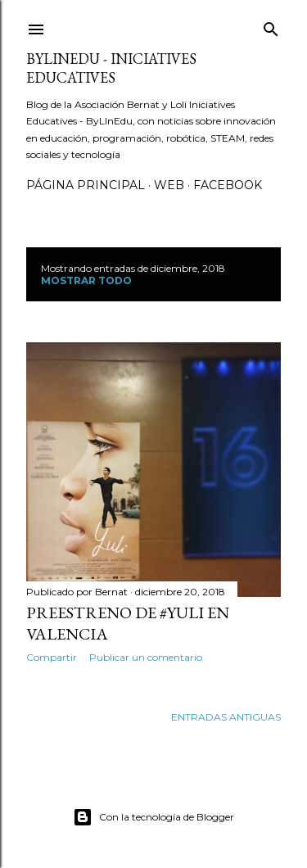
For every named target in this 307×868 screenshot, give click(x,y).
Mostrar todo (86, 280)
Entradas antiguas (226, 717)
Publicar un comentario (146, 657)
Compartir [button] (52, 657)
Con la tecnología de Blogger (153, 817)
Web (169, 185)
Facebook (228, 185)
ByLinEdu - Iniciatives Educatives (111, 68)
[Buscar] (271, 26)
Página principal (86, 185)
